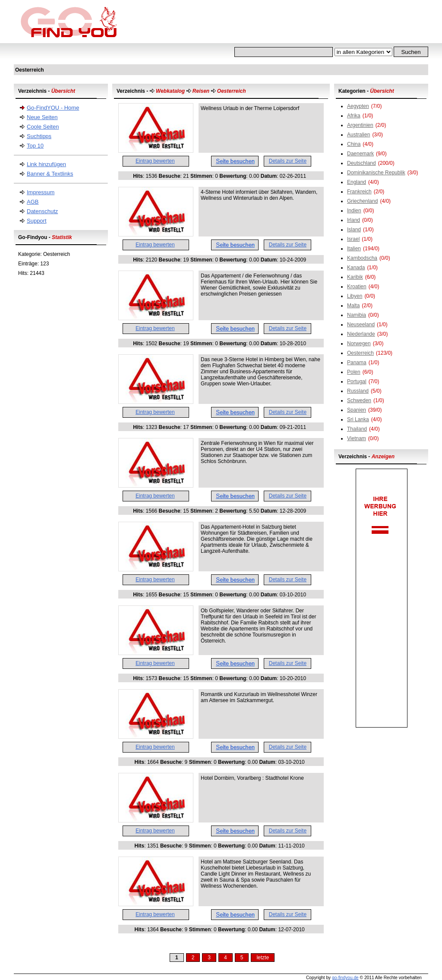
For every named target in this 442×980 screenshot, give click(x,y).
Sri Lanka (358, 419)
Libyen (355, 296)
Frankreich (359, 192)
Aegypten (358, 106)
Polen (354, 372)
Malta (353, 306)
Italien (354, 249)
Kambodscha (362, 258)
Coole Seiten (43, 127)
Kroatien (357, 287)
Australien (358, 135)
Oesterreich (360, 353)
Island (354, 230)
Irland (354, 220)
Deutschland (361, 163)
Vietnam (357, 438)
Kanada (356, 268)
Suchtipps (39, 136)
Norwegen (359, 343)
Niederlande (361, 334)
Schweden (359, 400)
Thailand (357, 429)
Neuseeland (361, 325)
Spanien (357, 410)
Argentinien (360, 125)
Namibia (357, 315)
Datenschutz (42, 211)
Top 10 (35, 146)
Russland (358, 391)
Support (37, 221)
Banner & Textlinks (50, 174)
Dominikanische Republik (376, 173)
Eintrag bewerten (155, 161)
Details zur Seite (288, 161)
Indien (354, 211)
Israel (353, 239)
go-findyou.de (345, 978)
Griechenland (362, 201)
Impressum (41, 192)
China (354, 144)
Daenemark (360, 154)
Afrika (354, 116)
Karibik (355, 277)
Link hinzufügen (46, 164)
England (357, 182)
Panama (357, 362)
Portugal (357, 381)
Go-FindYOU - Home (53, 108)
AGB (33, 202)
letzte (263, 958)
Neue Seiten (42, 117)
